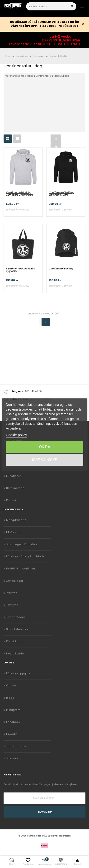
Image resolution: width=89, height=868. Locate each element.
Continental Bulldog (61, 269)
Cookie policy (16, 435)
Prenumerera (44, 812)
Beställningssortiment (21, 569)
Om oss (11, 686)
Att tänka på (14, 581)
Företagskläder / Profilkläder (26, 557)
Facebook (13, 722)
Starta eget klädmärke (22, 544)
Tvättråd (12, 593)
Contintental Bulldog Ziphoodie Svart (61, 194)
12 (56, 139)
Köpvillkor (13, 642)
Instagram (13, 710)
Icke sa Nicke (44, 460)
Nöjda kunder (15, 654)
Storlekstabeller (17, 629)
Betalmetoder (16, 488)
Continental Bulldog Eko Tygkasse (20, 270)
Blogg (10, 698)
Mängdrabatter (17, 520)
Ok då (45, 447)
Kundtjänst (13, 476)
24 (56, 147)
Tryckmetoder (16, 617)
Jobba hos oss (16, 746)
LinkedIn (12, 734)
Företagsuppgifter (19, 673)
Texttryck (12, 605)
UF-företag (14, 532)
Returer (11, 500)
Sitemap (12, 758)
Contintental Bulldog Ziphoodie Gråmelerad (20, 194)
